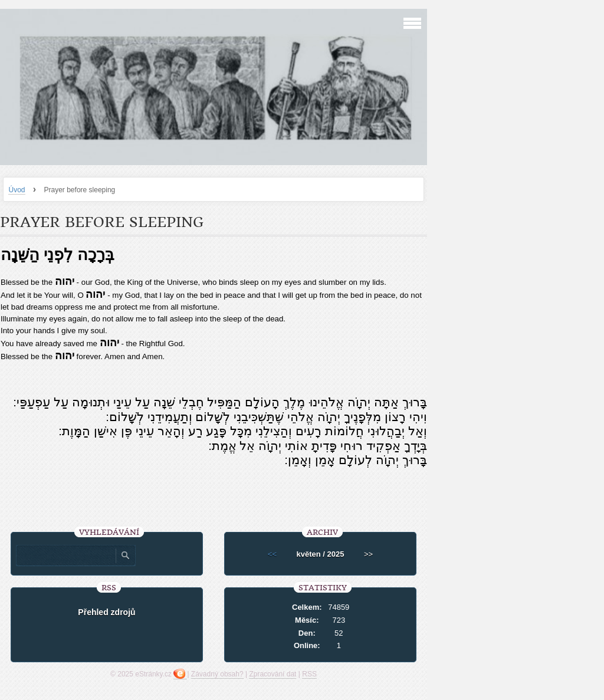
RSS (309, 674)
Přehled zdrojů (106, 612)
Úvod (17, 190)
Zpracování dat (273, 674)
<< (272, 554)
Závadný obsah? (217, 674)
